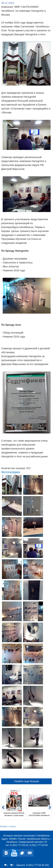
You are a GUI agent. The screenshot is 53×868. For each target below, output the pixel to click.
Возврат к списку (8, 826)
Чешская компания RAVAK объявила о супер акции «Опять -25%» (14, 814)
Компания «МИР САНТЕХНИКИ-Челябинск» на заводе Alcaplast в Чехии (39, 814)
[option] (14, 804)
